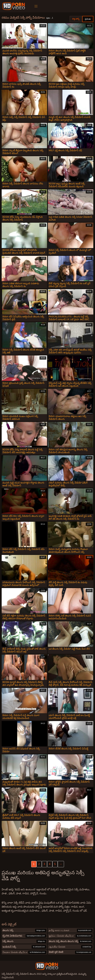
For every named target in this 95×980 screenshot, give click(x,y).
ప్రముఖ (88, 19)
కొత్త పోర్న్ (76, 19)
